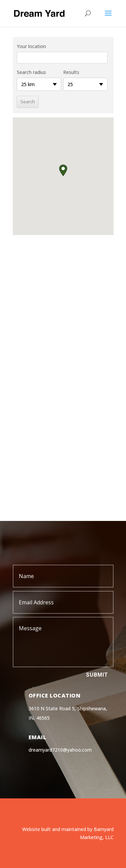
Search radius (31, 72)
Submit (97, 675)
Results (71, 72)
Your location (31, 46)
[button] (63, 170)
